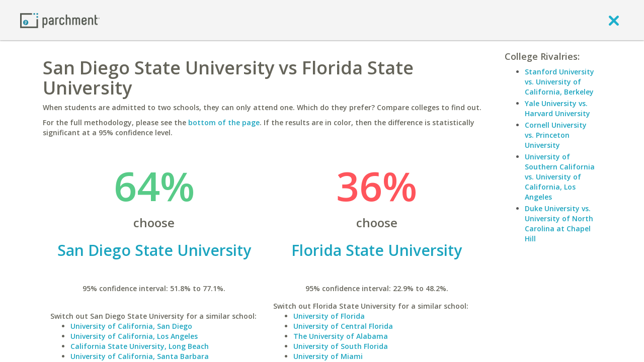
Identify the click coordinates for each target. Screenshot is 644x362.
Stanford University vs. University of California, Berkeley (559, 82)
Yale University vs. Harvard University (557, 108)
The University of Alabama (341, 336)
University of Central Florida (343, 326)
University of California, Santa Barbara (140, 356)
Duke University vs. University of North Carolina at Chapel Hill (559, 223)
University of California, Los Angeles (134, 336)
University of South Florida (341, 346)
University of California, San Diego (131, 326)
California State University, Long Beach (140, 346)
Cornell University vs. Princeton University (556, 135)
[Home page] (60, 20)
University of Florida (329, 316)
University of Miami (328, 356)
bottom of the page (224, 122)
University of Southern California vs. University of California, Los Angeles (560, 177)
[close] (614, 20)
